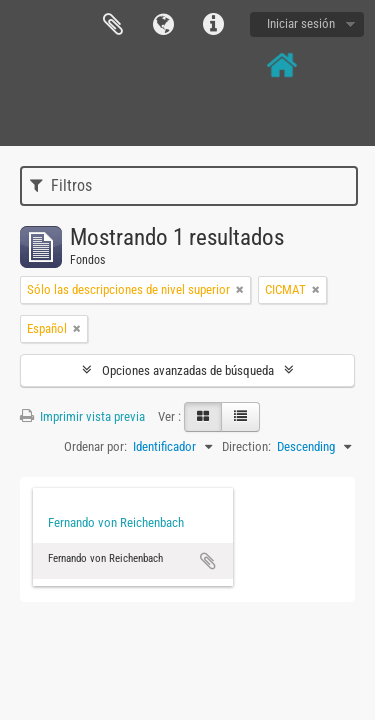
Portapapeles (113, 25)
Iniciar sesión (301, 23)
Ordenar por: (95, 446)
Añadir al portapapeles (208, 561)
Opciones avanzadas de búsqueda (188, 370)
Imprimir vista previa (82, 416)
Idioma (163, 25)
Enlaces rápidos (213, 25)
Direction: (246, 446)
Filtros (61, 185)
